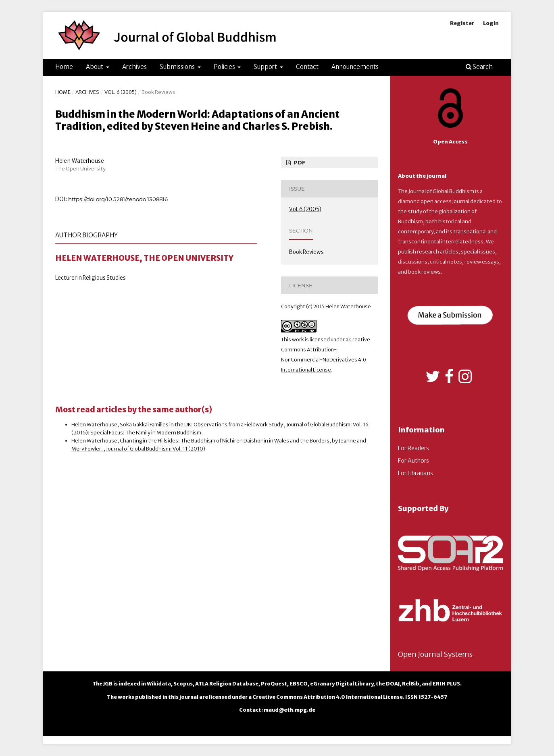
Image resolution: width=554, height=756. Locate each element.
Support (266, 67)
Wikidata (159, 684)
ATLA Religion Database (227, 684)
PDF (299, 162)
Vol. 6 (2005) (121, 92)
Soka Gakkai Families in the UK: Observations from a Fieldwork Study (202, 425)
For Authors (413, 461)
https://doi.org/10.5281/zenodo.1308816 (118, 199)
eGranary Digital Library (342, 684)
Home (64, 67)
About (95, 67)
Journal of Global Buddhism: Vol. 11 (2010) (156, 449)
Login (491, 23)
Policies (225, 67)
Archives (134, 67)
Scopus (183, 684)
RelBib (411, 684)
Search (479, 67)
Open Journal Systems (435, 654)
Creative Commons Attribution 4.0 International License (328, 697)
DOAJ (393, 684)
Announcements (355, 67)
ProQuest (274, 684)
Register (462, 23)
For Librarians (415, 473)
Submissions (178, 67)
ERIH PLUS (446, 684)
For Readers (413, 448)
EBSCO (299, 684)
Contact (307, 67)
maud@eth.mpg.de (289, 710)
